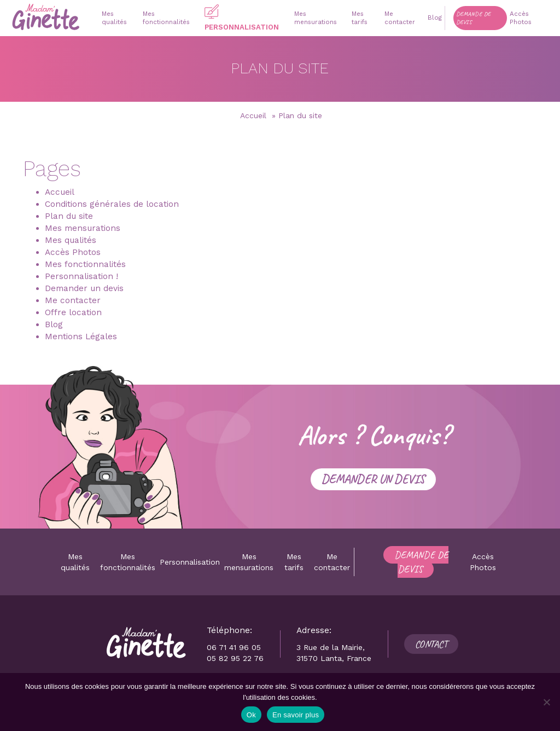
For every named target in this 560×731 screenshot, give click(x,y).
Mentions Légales (81, 337)
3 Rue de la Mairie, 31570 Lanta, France (334, 653)
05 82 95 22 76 (235, 658)
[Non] (546, 702)
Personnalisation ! (81, 276)
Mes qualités (71, 240)
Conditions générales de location (112, 204)
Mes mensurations (83, 228)
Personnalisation (190, 562)
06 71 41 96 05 (234, 647)
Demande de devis (421, 562)
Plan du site (69, 216)
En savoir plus (296, 715)
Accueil (253, 115)
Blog (54, 324)
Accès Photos (73, 252)
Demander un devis (84, 288)
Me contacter (73, 300)
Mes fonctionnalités (85, 264)
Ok (251, 715)
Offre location (73, 312)
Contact (431, 644)
